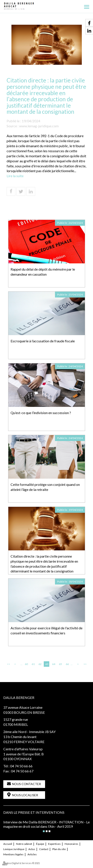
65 (60, 664)
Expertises (54, 844)
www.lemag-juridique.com (39, 126)
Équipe (40, 844)
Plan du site (59, 849)
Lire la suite (15, 176)
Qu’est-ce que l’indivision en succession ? (41, 413)
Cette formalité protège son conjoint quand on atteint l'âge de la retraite (45, 487)
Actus (32, 849)
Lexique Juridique (14, 849)
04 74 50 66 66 (21, 766)
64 (54, 664)
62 (40, 664)
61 (33, 664)
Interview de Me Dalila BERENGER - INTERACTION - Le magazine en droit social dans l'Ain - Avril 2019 (46, 824)
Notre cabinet (24, 844)
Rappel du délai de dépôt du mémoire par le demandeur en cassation (43, 272)
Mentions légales (13, 854)
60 (26, 664)
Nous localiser (25, 795)
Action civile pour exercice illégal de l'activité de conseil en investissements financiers (46, 630)
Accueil (8, 844)
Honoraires (71, 844)
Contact (44, 849)
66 (67, 664)
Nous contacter (26, 784)
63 (47, 664)
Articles (32, 854)
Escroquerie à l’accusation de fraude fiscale (43, 341)
